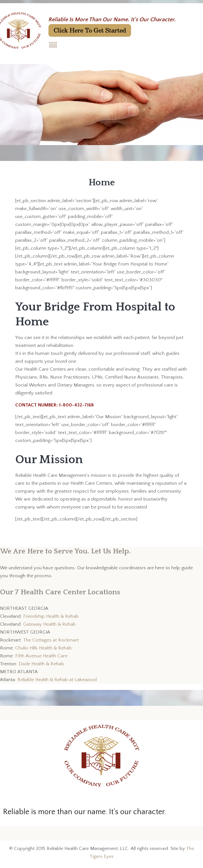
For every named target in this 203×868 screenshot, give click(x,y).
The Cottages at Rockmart (51, 640)
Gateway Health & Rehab (49, 624)
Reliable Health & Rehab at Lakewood (57, 680)
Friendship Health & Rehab (51, 616)
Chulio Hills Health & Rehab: (44, 648)
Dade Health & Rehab (41, 664)
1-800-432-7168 (76, 405)
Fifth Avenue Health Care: (42, 656)
